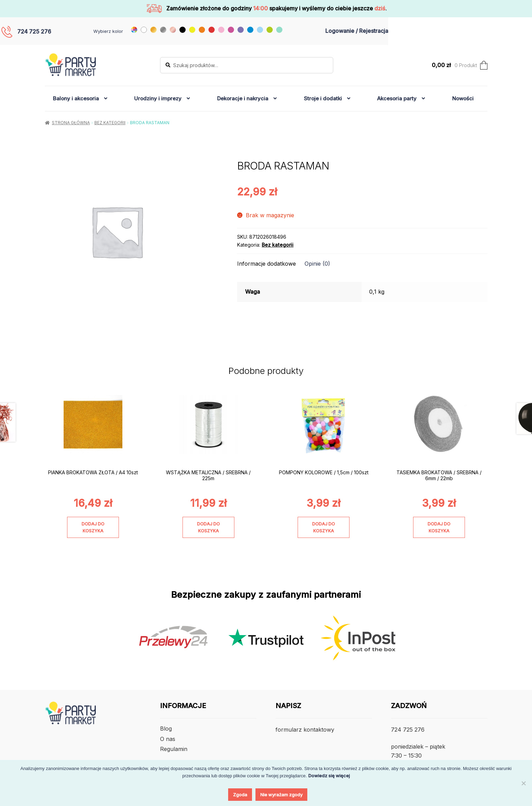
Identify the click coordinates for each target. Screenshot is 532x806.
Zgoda (240, 795)
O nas (168, 739)
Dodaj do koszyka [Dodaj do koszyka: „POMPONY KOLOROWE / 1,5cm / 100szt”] (324, 527)
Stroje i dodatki (323, 98)
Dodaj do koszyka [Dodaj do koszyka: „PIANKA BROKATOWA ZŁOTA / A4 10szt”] (93, 527)
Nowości (463, 98)
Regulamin (174, 749)
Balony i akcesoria (76, 98)
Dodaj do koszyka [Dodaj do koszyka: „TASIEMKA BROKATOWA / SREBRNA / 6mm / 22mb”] (439, 527)
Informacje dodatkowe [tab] (267, 264)
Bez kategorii (110, 123)
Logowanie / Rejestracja (357, 31)
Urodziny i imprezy (158, 98)
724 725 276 (34, 31)
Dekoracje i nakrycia (243, 98)
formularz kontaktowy (305, 730)
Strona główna (71, 123)
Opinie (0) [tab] (317, 264)
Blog (166, 729)
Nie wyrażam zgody (281, 795)
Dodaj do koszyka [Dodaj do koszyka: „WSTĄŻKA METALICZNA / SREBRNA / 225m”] (208, 527)
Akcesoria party (397, 98)
